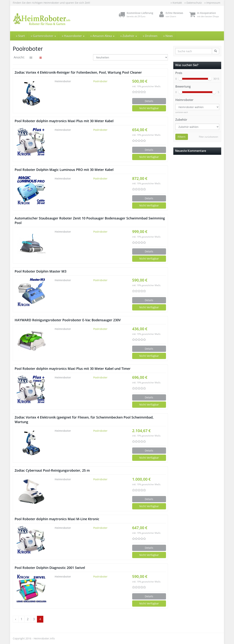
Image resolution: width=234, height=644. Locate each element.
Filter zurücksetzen (208, 137)
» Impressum (212, 3)
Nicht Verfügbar (149, 108)
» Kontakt (176, 3)
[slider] (180, 79)
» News (168, 36)
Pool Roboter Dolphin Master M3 (40, 271)
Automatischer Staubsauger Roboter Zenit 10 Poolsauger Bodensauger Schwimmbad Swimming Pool (90, 220)
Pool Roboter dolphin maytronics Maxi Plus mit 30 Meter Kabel (64, 121)
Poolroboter (100, 81)
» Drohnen (150, 36)
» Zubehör (129, 36)
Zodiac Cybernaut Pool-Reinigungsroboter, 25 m (52, 470)
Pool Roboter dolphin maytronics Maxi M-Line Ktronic (57, 519)
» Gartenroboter (43, 36)
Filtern (182, 137)
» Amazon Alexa (102, 36)
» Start (20, 36)
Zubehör (181, 120)
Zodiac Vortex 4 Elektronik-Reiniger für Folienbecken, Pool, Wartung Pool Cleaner (78, 72)
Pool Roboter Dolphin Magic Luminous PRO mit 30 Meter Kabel (64, 170)
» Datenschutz (193, 3)
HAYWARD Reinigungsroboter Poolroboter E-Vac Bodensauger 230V (68, 320)
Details (149, 101)
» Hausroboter (73, 36)
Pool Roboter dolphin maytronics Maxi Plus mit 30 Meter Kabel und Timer (73, 369)
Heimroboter (184, 100)
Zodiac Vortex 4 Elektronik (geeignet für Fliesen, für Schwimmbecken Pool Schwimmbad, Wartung (84, 420)
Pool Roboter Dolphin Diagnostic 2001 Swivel (50, 568)
